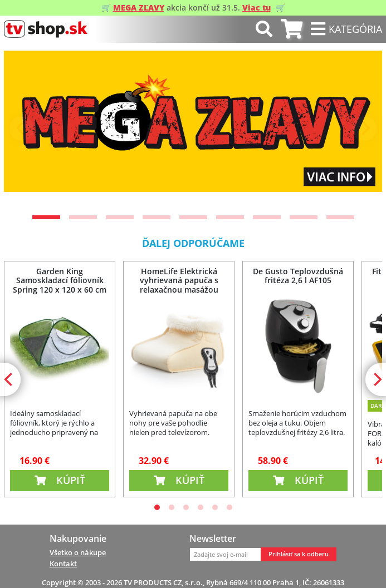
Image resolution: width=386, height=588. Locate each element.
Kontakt (63, 564)
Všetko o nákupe (78, 552)
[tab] (292, 29)
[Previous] (22, 129)
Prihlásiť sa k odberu (299, 554)
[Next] (364, 129)
